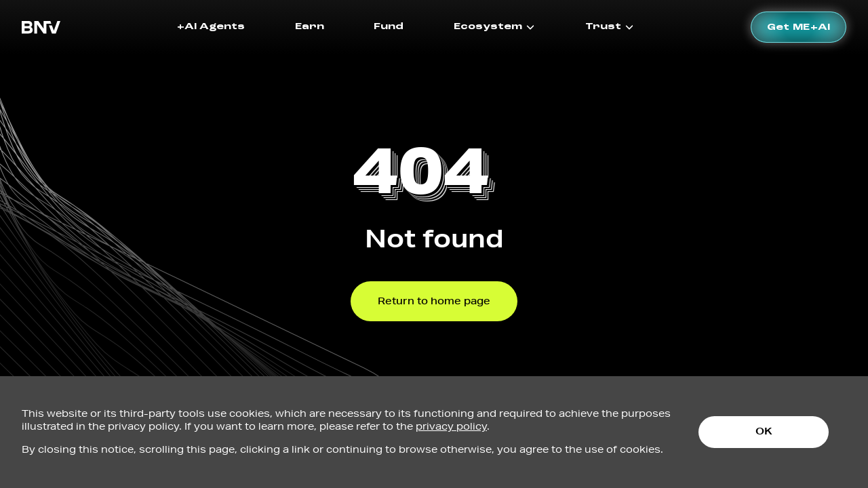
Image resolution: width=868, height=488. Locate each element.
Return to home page (434, 301)
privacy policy (451, 426)
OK (764, 431)
